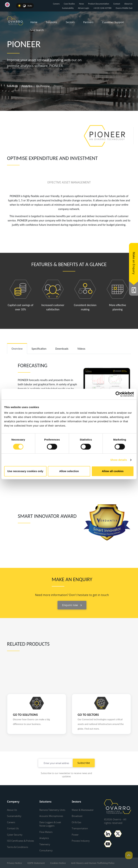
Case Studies (69, 4)
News (81, 4)
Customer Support (113, 22)
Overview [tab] (17, 349)
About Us (128, 4)
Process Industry (81, 841)
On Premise (43, 86)
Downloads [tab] (62, 349)
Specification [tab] (39, 349)
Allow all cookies (113, 471)
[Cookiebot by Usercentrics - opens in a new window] (118, 394)
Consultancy (46, 850)
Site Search (37, 30)
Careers (56, 4)
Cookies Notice (58, 863)
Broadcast (77, 816)
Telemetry (45, 844)
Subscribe (84, 763)
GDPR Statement (36, 863)
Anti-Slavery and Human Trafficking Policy (93, 863)
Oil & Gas (76, 822)
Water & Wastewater (83, 810)
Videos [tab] (81, 349)
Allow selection (69, 471)
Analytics (27, 86)
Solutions (52, 22)
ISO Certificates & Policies (20, 841)
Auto (30, 6)
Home (34, 22)
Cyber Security (15, 835)
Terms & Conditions (18, 847)
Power (75, 835)
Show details (119, 460)
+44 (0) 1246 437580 (102, 8)
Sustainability (68, 8)
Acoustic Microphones (51, 816)
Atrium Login (84, 8)
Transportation (80, 828)
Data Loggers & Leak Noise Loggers (50, 824)
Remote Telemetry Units (52, 810)
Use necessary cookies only (25, 471)
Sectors (70, 22)
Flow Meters (46, 832)
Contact (117, 4)
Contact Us (13, 828)
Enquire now (72, 605)
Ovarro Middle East (124, 8)
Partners (88, 22)
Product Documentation (99, 4)
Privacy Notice (14, 863)
